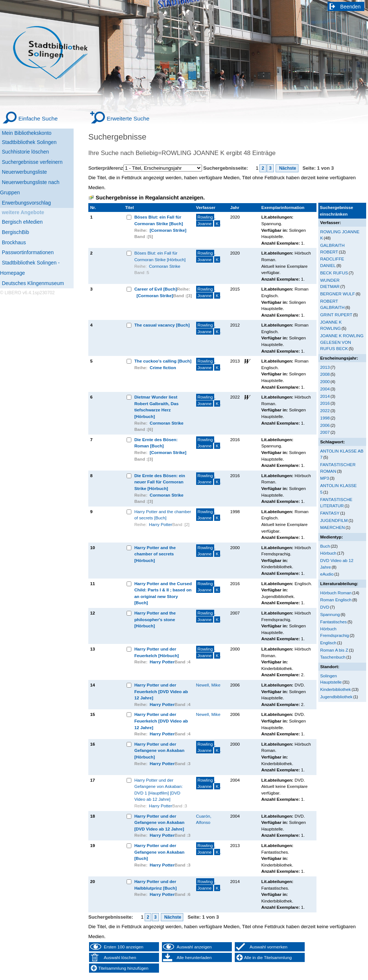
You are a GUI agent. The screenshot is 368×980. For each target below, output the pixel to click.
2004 (325, 389)
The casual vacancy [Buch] (162, 325)
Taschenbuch (333, 657)
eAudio (327, 574)
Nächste (287, 168)
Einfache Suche (38, 118)
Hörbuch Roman (336, 593)
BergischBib (15, 232)
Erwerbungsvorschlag (26, 203)
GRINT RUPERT (336, 315)
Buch (325, 546)
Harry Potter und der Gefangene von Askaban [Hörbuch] (159, 750)
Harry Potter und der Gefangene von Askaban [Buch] (159, 852)
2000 (325, 381)
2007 (325, 432)
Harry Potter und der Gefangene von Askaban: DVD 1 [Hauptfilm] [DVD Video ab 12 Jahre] (159, 790)
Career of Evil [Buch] (156, 289)
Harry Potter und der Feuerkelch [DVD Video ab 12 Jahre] (161, 691)
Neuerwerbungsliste (24, 172)
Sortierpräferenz (106, 168)
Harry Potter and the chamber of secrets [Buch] (163, 515)
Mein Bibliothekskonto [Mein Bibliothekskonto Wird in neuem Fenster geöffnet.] (27, 133)
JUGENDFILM (334, 520)
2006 (325, 425)
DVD (325, 607)
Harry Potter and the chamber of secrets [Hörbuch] (155, 554)
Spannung (330, 614)
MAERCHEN (332, 527)
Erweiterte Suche (128, 118)
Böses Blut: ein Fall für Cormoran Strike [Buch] (159, 220)
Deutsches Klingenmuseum (33, 283)
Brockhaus (14, 242)
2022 (325, 410)
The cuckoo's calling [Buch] (163, 361)
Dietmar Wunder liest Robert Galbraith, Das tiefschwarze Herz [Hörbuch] (156, 407)
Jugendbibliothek (336, 697)
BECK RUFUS (334, 273)
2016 (325, 403)
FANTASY (330, 513)
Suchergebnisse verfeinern (32, 162)
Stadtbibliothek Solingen (29, 142)
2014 (325, 396)
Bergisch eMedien (22, 222)
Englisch (328, 643)
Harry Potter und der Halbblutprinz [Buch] (155, 885)
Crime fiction (163, 367)
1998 (325, 418)
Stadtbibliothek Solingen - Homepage (30, 268)
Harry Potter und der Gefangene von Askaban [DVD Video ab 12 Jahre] (159, 822)
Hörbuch (328, 553)
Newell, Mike (208, 685)
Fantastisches (333, 622)
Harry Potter (161, 524)
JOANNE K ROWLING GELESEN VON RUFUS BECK (342, 342)
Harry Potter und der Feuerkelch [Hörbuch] (157, 652)
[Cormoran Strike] (168, 230)
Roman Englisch (336, 600)
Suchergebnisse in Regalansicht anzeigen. (150, 198)
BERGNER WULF (337, 294)
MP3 (325, 478)
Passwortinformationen (28, 252)
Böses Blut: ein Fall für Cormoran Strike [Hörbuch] (160, 256)
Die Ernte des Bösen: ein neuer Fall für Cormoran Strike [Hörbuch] (160, 482)
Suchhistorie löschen (25, 152)
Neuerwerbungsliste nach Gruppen (30, 187)
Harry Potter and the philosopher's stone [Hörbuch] (155, 619)
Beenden (351, 7)
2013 (325, 367)
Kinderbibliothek (335, 689)
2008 (325, 374)
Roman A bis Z (334, 650)
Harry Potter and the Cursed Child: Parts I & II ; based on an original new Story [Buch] (163, 593)
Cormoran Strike (165, 266)
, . (209, 220)
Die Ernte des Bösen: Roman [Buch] (156, 443)
